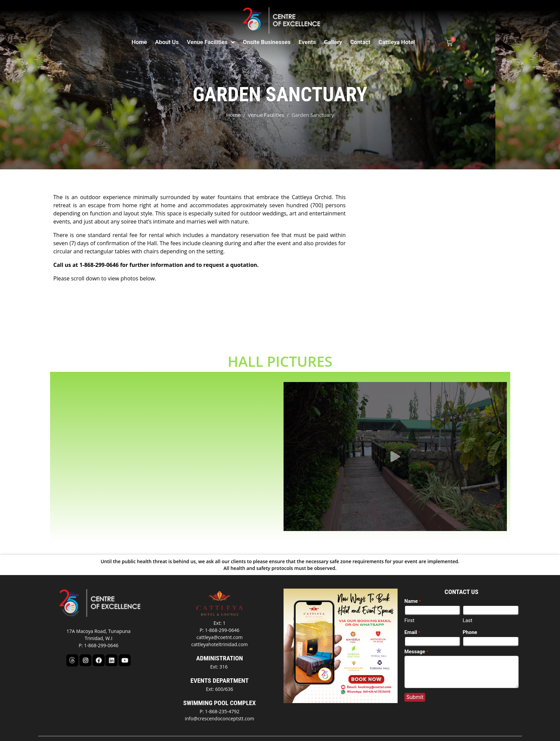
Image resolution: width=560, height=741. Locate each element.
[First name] (432, 598)
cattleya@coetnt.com (219, 625)
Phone (470, 620)
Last (467, 608)
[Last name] (490, 598)
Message (416, 639)
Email (412, 620)
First (409, 608)
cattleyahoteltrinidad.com (219, 632)
